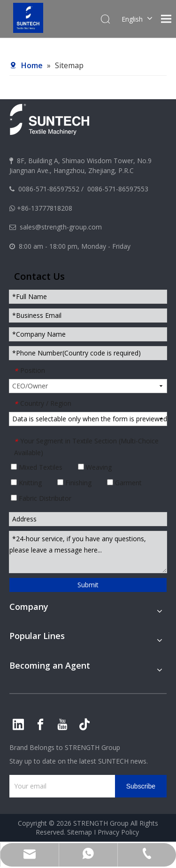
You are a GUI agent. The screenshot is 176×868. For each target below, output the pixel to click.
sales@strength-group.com (61, 227)
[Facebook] (40, 725)
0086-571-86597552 (49, 189)
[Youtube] (62, 725)
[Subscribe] (141, 786)
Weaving (95, 467)
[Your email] (60, 786)
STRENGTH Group (92, 747)
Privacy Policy (118, 832)
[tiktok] (84, 725)
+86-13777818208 (45, 208)
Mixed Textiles (37, 467)
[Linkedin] (18, 725)
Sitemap (80, 832)
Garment (124, 483)
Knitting (26, 483)
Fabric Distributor (41, 498)
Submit (88, 585)
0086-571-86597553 (118, 189)
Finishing (74, 483)
